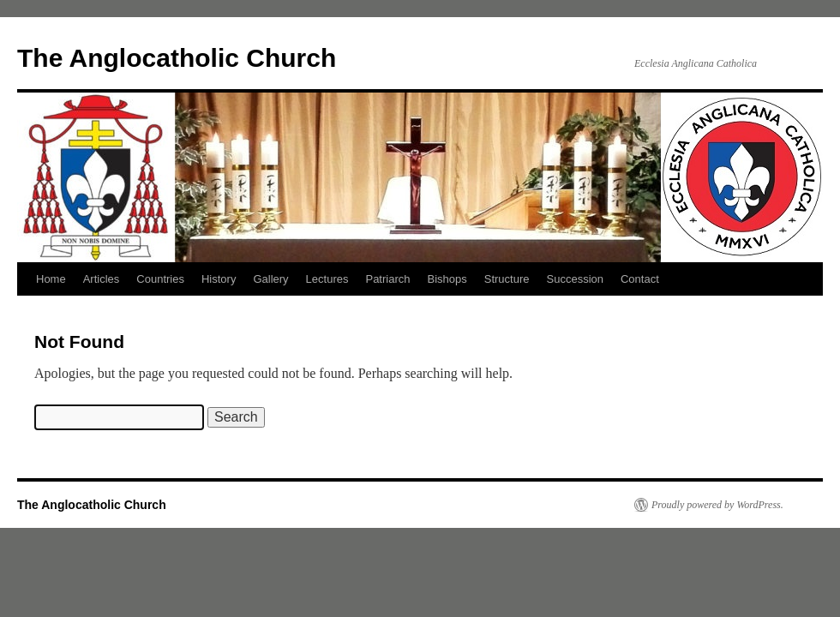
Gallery (270, 279)
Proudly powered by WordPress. (717, 505)
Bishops (447, 279)
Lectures (327, 279)
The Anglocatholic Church (177, 58)
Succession (575, 279)
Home (51, 279)
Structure (507, 279)
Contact (640, 279)
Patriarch (387, 279)
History (219, 279)
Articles (102, 279)
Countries (160, 279)
